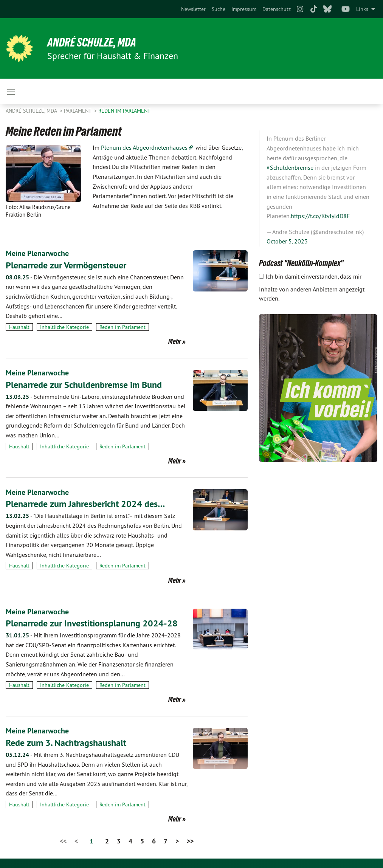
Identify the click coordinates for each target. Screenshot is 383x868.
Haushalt (19, 327)
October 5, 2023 (287, 241)
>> (190, 839)
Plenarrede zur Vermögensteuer (66, 265)
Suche (219, 9)
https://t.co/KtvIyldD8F (320, 216)
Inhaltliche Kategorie (64, 327)
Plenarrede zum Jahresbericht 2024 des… (85, 503)
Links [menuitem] (362, 9)
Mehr (175, 341)
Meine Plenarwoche (37, 253)
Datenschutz (277, 9)
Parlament (78, 111)
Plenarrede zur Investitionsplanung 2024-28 (92, 622)
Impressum (244, 9)
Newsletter (193, 9)
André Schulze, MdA (92, 42)
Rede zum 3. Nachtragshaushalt (66, 741)
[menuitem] (193, 9)
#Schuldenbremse (290, 167)
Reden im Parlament (124, 111)
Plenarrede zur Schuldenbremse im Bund (84, 384)
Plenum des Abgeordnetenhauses (144, 147)
